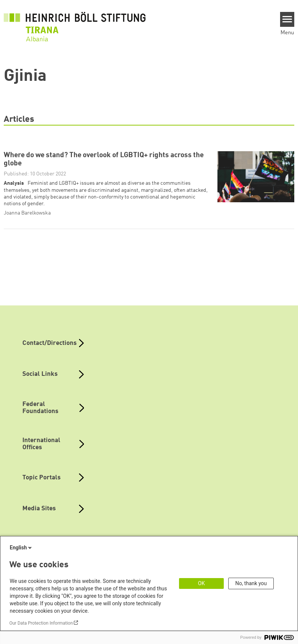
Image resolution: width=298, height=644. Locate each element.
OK (201, 583)
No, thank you (251, 583)
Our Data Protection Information (41, 623)
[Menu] (287, 19)
